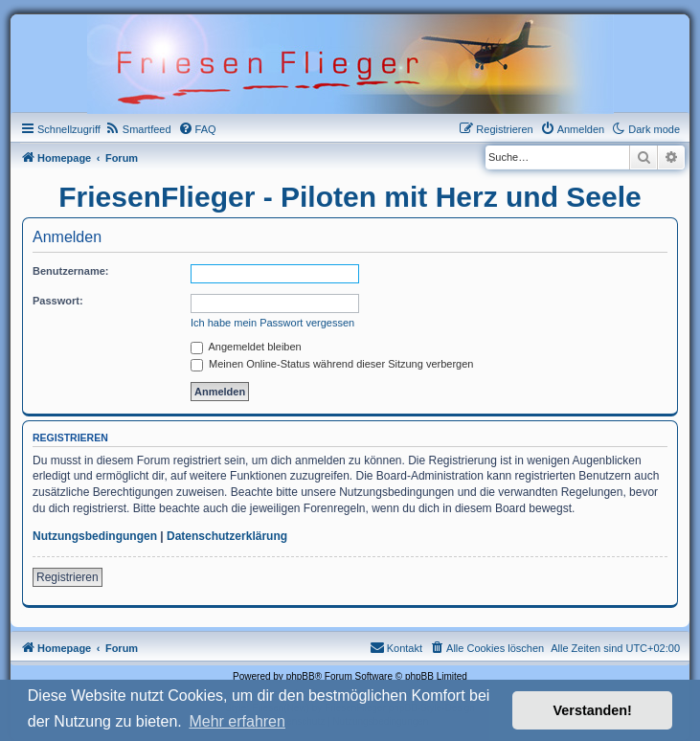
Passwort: (58, 301)
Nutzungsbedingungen (95, 536)
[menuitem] (138, 129)
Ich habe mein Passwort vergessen (272, 323)
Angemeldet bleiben (246, 347)
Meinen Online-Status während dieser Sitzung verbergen (332, 364)
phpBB (301, 676)
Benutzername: (70, 271)
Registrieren (68, 577)
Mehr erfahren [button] (237, 721)
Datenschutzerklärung (227, 536)
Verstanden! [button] (593, 710)
